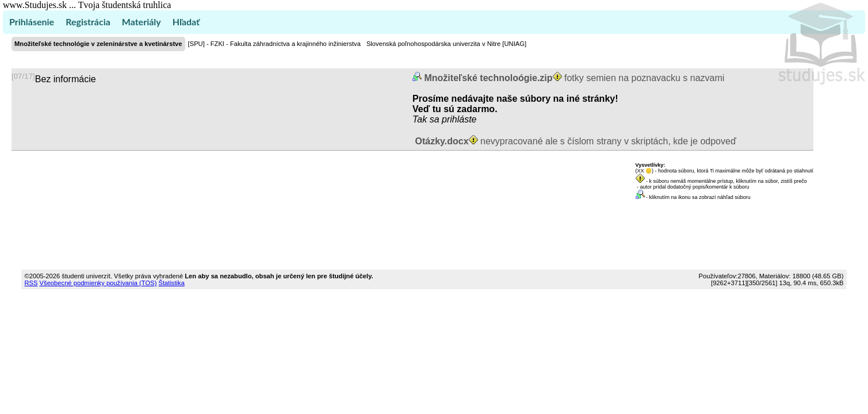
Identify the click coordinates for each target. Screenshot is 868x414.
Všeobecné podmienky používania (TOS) (98, 283)
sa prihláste (453, 119)
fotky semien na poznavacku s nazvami (573, 78)
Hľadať (186, 22)
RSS (31, 283)
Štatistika (171, 283)
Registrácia (88, 22)
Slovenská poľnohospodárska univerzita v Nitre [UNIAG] (446, 44)
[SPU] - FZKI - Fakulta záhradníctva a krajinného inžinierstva (274, 44)
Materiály (142, 22)
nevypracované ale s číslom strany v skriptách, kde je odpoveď (574, 141)
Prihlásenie (32, 22)
